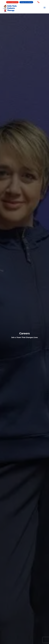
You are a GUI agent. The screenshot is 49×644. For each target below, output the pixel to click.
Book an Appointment (12, 2)
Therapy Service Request (26, 2)
